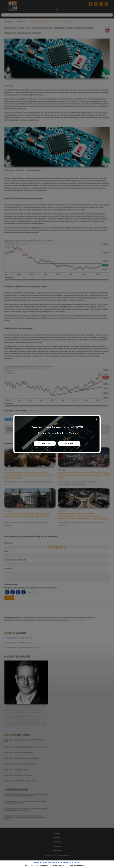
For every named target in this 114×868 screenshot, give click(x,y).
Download (45, 444)
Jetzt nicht (69, 444)
